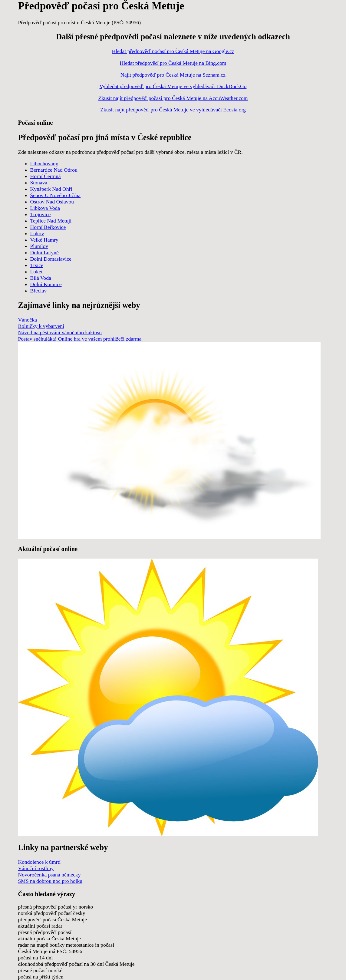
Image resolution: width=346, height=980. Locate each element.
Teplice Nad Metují (51, 221)
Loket (36, 272)
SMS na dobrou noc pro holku (50, 881)
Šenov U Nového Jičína (56, 195)
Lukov (37, 233)
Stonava (39, 183)
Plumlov (39, 246)
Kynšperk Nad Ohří (51, 189)
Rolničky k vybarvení (41, 326)
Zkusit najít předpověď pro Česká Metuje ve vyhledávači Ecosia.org (173, 110)
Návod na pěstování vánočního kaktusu (60, 332)
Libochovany (44, 163)
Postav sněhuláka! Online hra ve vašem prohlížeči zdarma (80, 339)
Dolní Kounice (46, 284)
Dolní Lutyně (44, 252)
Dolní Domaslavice (51, 259)
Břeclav (39, 291)
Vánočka (28, 320)
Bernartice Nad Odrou (54, 170)
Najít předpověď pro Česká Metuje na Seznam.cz (173, 75)
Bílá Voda (41, 278)
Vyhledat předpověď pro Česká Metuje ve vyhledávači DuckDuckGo (173, 86)
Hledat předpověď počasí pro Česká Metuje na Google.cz (173, 51)
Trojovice (41, 214)
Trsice (37, 265)
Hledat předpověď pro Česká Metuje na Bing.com (173, 63)
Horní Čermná (46, 176)
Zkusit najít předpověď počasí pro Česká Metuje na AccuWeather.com (173, 98)
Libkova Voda (45, 208)
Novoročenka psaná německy (49, 875)
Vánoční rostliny (36, 868)
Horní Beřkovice (48, 227)
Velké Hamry (44, 240)
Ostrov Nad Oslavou (52, 202)
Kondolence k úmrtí (40, 862)
